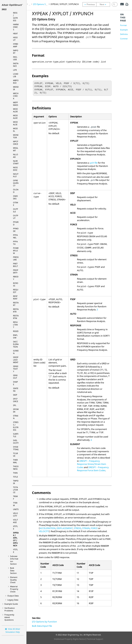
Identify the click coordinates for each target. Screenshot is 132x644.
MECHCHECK (16, 96)
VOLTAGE (15, 521)
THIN (15, 473)
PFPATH (15, 243)
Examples (124, 30)
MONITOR (16, 136)
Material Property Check (14, 589)
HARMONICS (16, 27)
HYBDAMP (16, 45)
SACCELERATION (16, 344)
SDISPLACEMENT (16, 360)
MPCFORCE (16, 143)
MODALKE (15, 117)
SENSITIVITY (16, 369)
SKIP (15, 395)
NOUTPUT (16, 175)
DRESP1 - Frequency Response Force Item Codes (93, 469)
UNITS (16, 509)
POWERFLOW (16, 251)
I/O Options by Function (44, 622)
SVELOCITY (16, 442)
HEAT (15, 33)
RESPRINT (15, 297)
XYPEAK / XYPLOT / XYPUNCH (16, 539)
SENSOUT (15, 377)
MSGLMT (16, 149)
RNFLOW (15, 336)
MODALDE (15, 110)
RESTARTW (16, 317)
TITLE (15, 477)
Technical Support (95, 639)
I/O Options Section (42, 4)
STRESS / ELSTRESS (16, 426)
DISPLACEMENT (65, 528)
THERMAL (15, 461)
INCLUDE (15, 58)
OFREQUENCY (16, 183)
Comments (125, 39)
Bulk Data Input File (42, 626)
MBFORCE (16, 82)
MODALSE (15, 123)
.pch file (94, 163)
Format (123, 25)
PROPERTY (16, 271)
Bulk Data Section (13, 571)
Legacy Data (13, 600)
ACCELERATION (48, 528)
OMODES (15, 197)
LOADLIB (16, 75)
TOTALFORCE (15, 490)
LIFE (15, 70)
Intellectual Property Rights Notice (69, 639)
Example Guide (11, 604)
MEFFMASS (16, 104)
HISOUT (15, 39)
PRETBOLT (15, 265)
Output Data (13, 596)
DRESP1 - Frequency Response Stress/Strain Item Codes (92, 464)
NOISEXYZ (15, 169)
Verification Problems (10, 609)
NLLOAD (16, 156)
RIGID (16, 331)
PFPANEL (15, 236)
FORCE (94, 528)
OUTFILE (16, 210)
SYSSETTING (16, 448)
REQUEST (16, 291)
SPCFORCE (16, 400)
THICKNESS (16, 468)
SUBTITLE (16, 435)
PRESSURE (16, 258)
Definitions (125, 34)
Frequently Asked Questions (9, 617)
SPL (15, 405)
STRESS (77, 528)
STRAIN (86, 528)
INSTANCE (16, 65)
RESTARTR (16, 310)
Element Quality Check (14, 580)
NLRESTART (16, 162)
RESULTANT (15, 325)
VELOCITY (15, 514)
